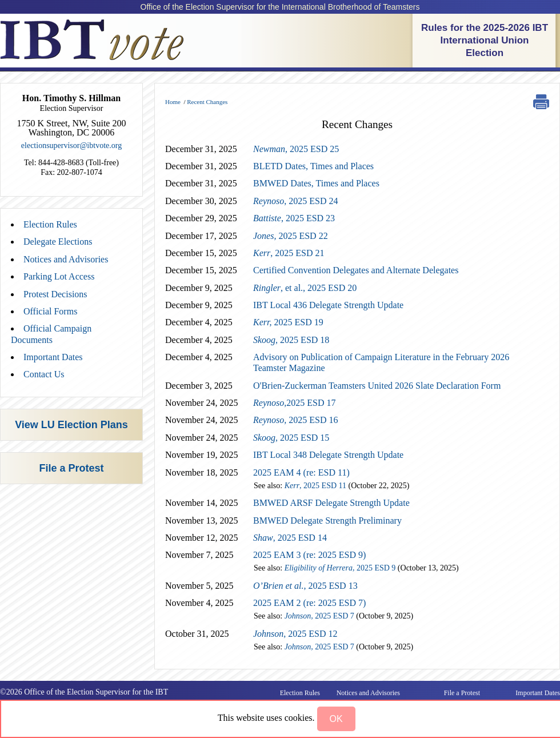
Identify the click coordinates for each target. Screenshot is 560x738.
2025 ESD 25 (296, 149)
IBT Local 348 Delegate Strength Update (328, 455)
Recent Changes (207, 102)
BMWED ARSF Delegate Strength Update (331, 503)
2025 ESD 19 (288, 322)
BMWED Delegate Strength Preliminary (327, 520)
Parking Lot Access (59, 276)
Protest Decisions (55, 294)
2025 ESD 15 (291, 438)
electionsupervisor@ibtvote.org (71, 145)
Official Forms (50, 311)
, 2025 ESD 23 (294, 218)
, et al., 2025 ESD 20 (305, 288)
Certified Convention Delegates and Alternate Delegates (356, 270)
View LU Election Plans (71, 425)
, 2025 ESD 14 (290, 538)
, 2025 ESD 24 (295, 201)
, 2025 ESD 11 (315, 486)
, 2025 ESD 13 (305, 586)
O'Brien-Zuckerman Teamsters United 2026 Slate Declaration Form (377, 386)
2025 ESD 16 (295, 420)
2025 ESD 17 (294, 403)
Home (173, 102)
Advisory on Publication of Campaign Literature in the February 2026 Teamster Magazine (381, 362)
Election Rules (50, 224)
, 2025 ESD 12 (295, 634)
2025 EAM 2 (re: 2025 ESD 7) (309, 603)
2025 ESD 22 (291, 236)
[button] (336, 719)
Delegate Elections (58, 242)
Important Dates (53, 357)
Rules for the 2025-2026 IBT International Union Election (485, 40)
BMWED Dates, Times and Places (316, 183)
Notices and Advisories (66, 259)
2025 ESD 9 (340, 568)
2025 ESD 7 (319, 616)
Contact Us (44, 374)
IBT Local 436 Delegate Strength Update (328, 305)
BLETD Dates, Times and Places (313, 166)
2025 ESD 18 (291, 340)
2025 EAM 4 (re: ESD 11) (301, 472)
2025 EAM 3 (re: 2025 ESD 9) (309, 555)
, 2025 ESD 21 (289, 253)
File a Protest (71, 468)
